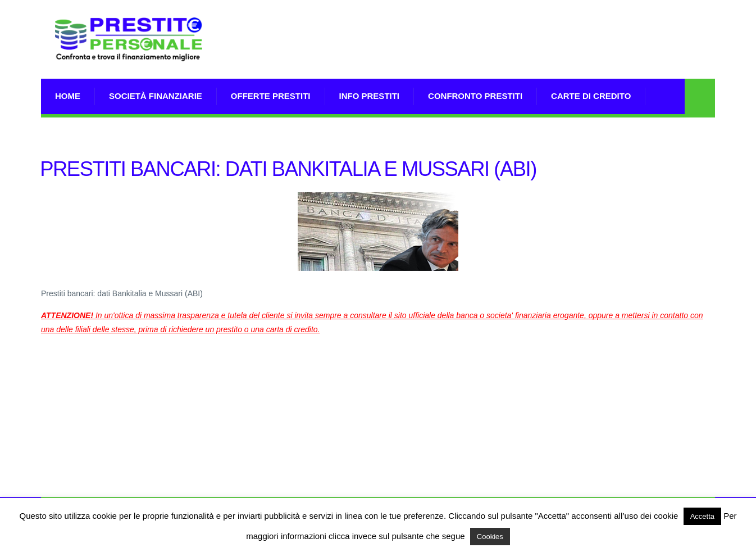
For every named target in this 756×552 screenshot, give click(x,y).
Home (68, 96)
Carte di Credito (591, 96)
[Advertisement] (511, 53)
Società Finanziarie (156, 96)
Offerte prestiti (271, 96)
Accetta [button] (702, 516)
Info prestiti (370, 96)
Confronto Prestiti (475, 96)
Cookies (490, 537)
